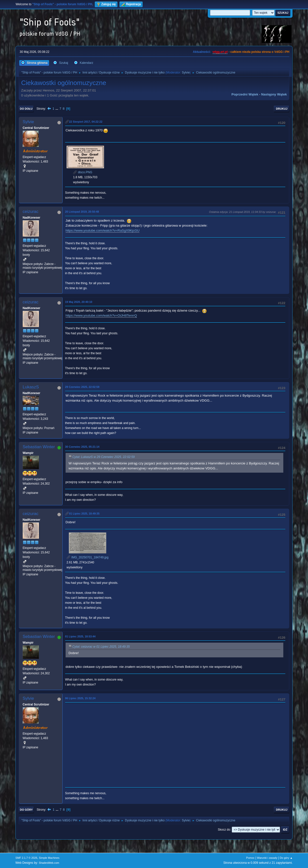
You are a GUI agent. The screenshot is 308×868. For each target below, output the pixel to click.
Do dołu (26, 109)
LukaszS (31, 387)
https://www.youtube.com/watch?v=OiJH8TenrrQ (101, 315)
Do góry (26, 810)
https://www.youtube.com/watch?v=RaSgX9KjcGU (103, 230)
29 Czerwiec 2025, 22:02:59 (82, 387)
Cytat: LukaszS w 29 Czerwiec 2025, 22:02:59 (103, 457)
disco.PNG (83, 172)
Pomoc (250, 858)
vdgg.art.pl (220, 52)
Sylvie (186, 73)
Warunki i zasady (267, 858)
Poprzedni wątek (245, 94)
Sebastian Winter (39, 447)
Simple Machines (49, 858)
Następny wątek (274, 94)
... (57, 109)
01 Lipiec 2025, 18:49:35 (84, 514)
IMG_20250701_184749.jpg (88, 557)
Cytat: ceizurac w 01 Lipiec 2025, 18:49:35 (101, 647)
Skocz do (224, 830)
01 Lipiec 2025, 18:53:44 (80, 636)
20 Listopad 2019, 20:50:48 (82, 212)
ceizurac (31, 212)
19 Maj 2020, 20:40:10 (79, 302)
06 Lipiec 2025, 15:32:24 (80, 698)
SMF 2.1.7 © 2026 (26, 858)
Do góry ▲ (286, 858)
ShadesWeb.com (49, 863)
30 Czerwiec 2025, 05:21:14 (82, 447)
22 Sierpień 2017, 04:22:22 (86, 122)
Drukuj (282, 109)
